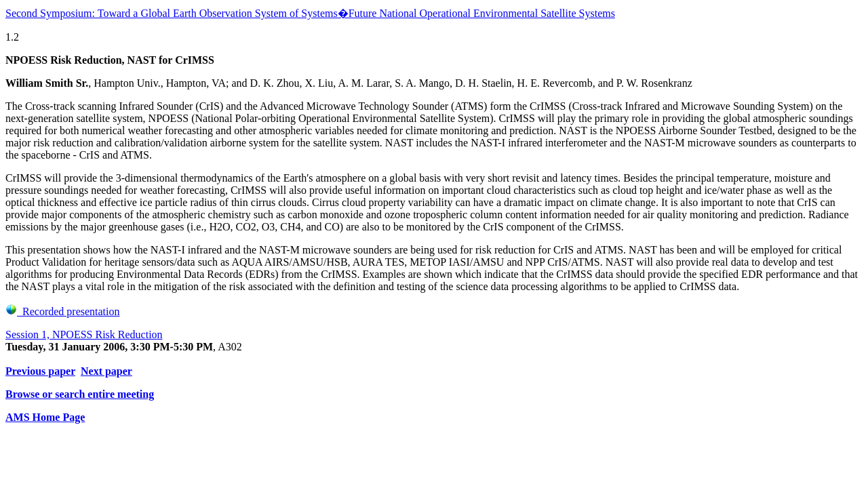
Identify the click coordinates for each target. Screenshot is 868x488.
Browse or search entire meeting (80, 394)
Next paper (106, 371)
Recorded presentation (63, 311)
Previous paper (40, 371)
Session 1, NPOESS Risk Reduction (84, 334)
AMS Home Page (45, 417)
